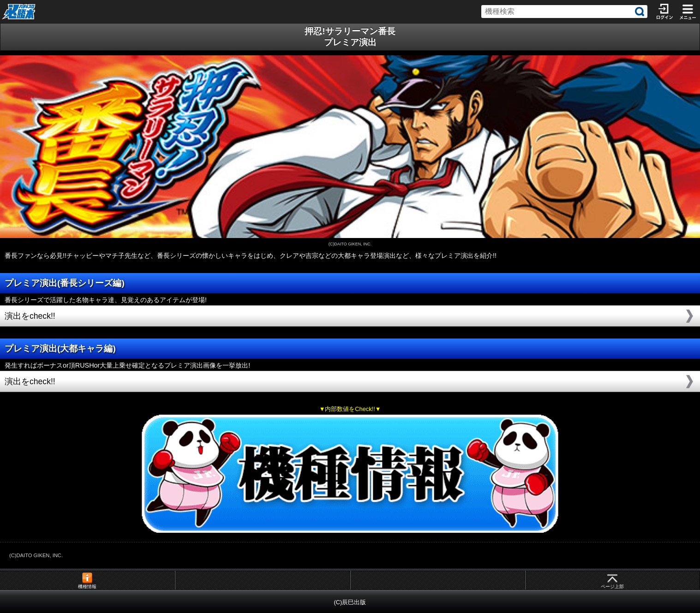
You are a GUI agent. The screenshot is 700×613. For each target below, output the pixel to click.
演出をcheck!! (30, 316)
